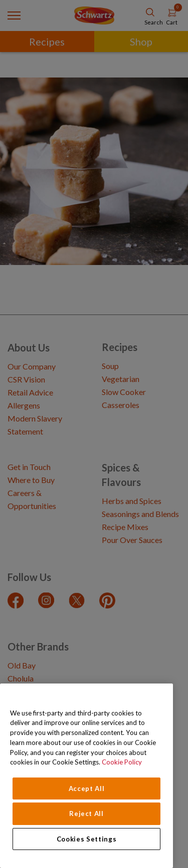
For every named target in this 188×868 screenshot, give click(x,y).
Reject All (86, 813)
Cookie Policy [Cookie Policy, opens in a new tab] (122, 762)
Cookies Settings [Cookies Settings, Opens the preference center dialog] (87, 839)
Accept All (87, 788)
